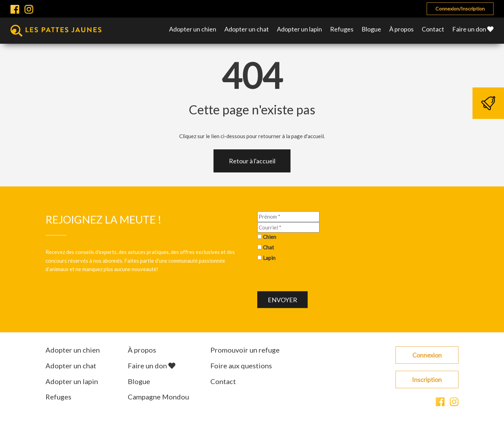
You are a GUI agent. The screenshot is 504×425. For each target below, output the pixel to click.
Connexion (427, 355)
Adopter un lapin (299, 29)
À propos (401, 29)
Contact (433, 29)
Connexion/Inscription (460, 9)
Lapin (269, 258)
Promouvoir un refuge (245, 350)
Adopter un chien (193, 29)
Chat (268, 248)
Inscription (427, 380)
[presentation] (310, 278)
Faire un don (473, 29)
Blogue (371, 29)
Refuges (342, 29)
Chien (269, 237)
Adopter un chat (247, 29)
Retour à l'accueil (252, 161)
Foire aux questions (241, 366)
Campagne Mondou (158, 397)
